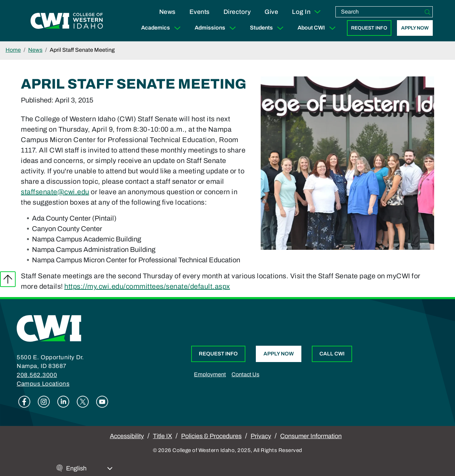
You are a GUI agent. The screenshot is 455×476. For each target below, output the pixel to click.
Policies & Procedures (211, 436)
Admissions (217, 28)
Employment (210, 374)
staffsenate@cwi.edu (55, 192)
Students (268, 28)
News (167, 12)
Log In (307, 12)
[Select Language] (89, 469)
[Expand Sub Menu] (177, 28)
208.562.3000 (37, 375)
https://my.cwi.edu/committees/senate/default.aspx (147, 286)
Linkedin (63, 402)
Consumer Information (311, 436)
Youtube (102, 402)
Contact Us (245, 374)
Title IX (162, 436)
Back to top (8, 279)
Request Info (369, 28)
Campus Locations (43, 384)
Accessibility (127, 436)
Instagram (44, 402)
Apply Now (415, 28)
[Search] (428, 12)
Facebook (24, 402)
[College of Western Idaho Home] (67, 21)
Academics (162, 28)
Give (271, 12)
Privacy (261, 436)
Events (200, 12)
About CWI (318, 28)
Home (13, 50)
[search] (379, 12)
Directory (237, 12)
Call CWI (332, 354)
